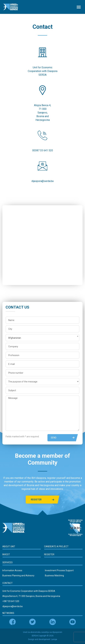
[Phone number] (42, 373)
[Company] (42, 346)
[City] (42, 329)
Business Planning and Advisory (18, 576)
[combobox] (42, 338)
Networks (8, 613)
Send (63, 438)
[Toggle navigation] (79, 7)
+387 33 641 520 (11, 601)
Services (8, 562)
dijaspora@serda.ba (42, 181)
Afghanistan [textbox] (15, 338)
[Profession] (42, 355)
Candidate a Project (56, 546)
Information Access (12, 570)
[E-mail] (42, 364)
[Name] (42, 320)
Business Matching (54, 576)
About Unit (9, 546)
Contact (8, 583)
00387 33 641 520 (43, 150)
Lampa (54, 639)
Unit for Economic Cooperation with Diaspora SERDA (29, 591)
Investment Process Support (59, 570)
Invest (6, 554)
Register (42, 500)
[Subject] (42, 390)
